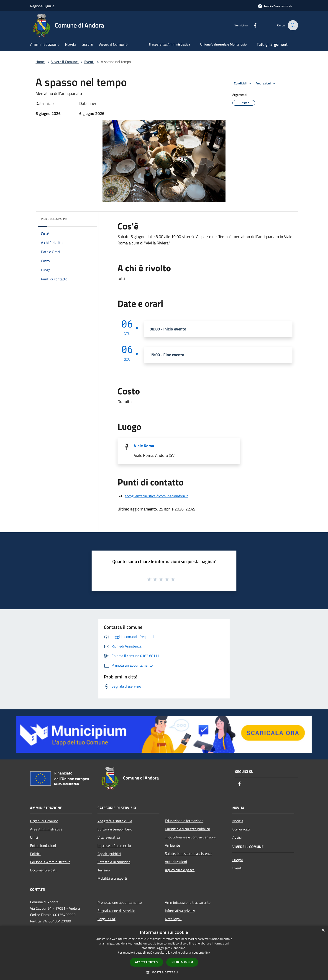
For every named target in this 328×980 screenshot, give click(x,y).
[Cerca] (292, 25)
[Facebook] (252, 25)
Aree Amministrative (46, 829)
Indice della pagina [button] (54, 219)
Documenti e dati (43, 870)
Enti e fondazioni (43, 845)
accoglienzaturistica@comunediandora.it (156, 496)
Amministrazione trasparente (188, 902)
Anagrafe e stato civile (115, 821)
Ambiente (172, 845)
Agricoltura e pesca (180, 870)
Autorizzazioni (176, 862)
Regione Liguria (42, 6)
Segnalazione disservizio (116, 911)
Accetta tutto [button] (146, 962)
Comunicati (241, 829)
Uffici (34, 837)
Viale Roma (144, 446)
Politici (35, 854)
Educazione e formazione (184, 821)
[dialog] (164, 953)
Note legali (173, 919)
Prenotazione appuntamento (120, 902)
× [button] (323, 930)
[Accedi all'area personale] (275, 6)
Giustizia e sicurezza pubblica (187, 829)
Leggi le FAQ (107, 919)
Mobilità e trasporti (112, 878)
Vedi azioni (266, 84)
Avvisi (237, 837)
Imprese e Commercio (114, 845)
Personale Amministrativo (50, 862)
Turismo (104, 870)
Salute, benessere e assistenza (189, 853)
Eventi (89, 62)
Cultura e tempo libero (115, 829)
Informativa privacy (180, 911)
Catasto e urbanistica (114, 862)
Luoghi (238, 860)
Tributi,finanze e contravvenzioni (190, 837)
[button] (164, 972)
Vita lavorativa (109, 837)
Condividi (243, 84)
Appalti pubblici (109, 854)
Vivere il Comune (65, 62)
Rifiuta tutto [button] (182, 962)
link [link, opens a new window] (208, 953)
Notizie (238, 821)
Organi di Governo (44, 821)
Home (40, 62)
